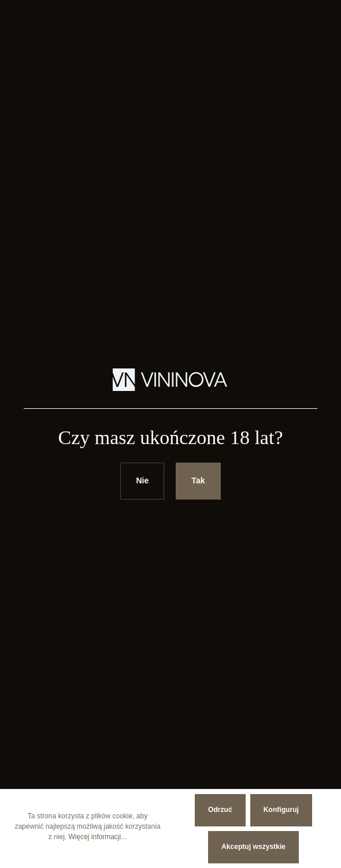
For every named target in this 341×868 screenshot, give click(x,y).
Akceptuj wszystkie (253, 847)
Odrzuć (220, 810)
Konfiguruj (281, 810)
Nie (142, 480)
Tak (198, 480)
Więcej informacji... (98, 837)
